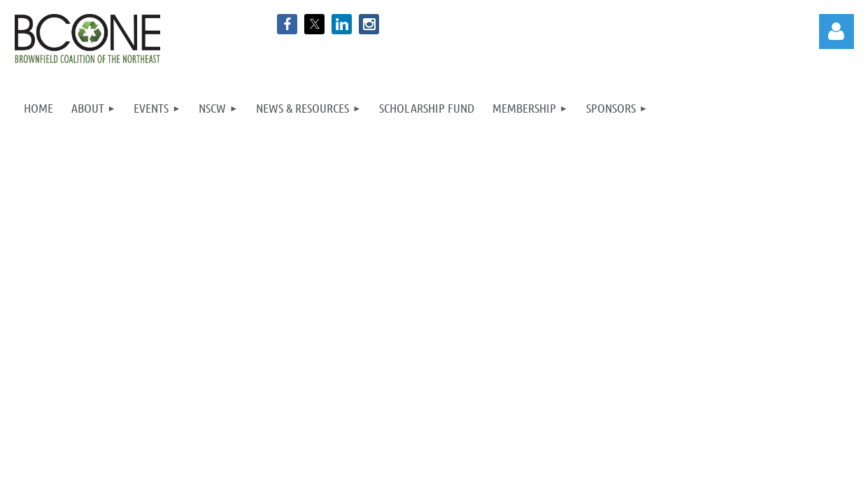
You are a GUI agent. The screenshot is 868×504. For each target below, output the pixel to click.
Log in (837, 31)
